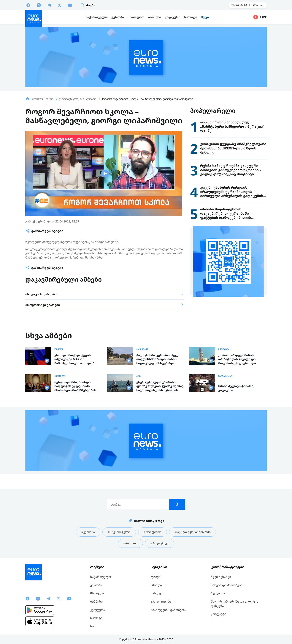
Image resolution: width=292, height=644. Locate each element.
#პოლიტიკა (160, 543)
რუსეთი (59, 349)
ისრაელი (60, 376)
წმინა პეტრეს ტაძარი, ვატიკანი (236, 388)
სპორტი (96, 618)
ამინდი (156, 585)
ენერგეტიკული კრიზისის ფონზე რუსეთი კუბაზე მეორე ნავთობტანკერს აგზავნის (160, 386)
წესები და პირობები (227, 585)
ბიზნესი (96, 601)
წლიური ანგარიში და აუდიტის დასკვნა (235, 603)
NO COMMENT (226, 376)
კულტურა (98, 610)
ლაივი (155, 577)
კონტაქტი (219, 614)
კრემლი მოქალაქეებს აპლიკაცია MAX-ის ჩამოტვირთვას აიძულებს (75, 359)
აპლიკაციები (161, 601)
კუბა (139, 376)
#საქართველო (119, 532)
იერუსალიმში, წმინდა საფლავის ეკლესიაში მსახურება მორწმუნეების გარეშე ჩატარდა (75, 386)
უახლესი (157, 593)
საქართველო (101, 577)
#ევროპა (88, 532)
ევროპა (96, 585)
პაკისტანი (142, 349)
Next (93, 626)
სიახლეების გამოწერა (168, 610)
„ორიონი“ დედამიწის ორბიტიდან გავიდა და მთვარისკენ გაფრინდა (237, 359)
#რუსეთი (130, 543)
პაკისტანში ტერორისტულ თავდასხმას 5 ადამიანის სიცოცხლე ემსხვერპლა (158, 359)
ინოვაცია (224, 349)
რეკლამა (218, 593)
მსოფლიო (98, 593)
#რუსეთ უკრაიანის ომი (193, 532)
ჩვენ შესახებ (221, 577)
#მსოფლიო (153, 532)
